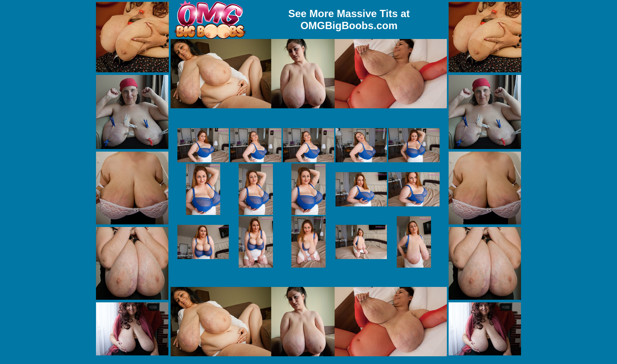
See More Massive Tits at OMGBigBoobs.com (349, 19)
